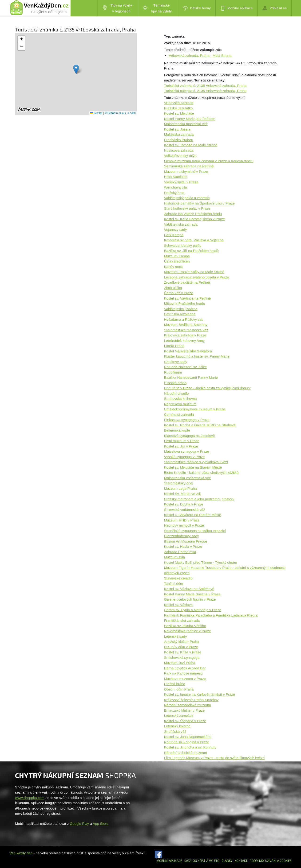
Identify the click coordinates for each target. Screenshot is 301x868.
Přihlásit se (275, 8)
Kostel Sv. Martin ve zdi (182, 494)
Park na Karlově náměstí (183, 673)
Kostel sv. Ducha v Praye (184, 504)
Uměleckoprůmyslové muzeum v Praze (195, 409)
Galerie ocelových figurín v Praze (190, 599)
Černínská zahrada (179, 415)
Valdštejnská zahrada (181, 224)
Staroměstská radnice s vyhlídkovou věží (196, 462)
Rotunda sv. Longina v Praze (187, 742)
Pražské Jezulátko (178, 108)
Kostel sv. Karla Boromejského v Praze (194, 219)
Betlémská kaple (177, 430)
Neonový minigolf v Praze (184, 525)
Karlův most (173, 267)
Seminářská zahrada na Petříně (189, 166)
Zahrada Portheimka (180, 552)
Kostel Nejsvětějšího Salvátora (188, 351)
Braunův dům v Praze (181, 647)
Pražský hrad (174, 193)
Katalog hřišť (195, 861)
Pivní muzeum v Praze (182, 441)
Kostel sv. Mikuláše (179, 113)
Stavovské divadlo (178, 578)
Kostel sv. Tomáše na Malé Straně (191, 145)
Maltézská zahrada (179, 134)
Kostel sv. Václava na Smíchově (189, 589)
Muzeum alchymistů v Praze (186, 172)
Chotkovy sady (176, 362)
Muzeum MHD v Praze (182, 520)
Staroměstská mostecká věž (186, 330)
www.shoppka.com (30, 798)
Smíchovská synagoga (182, 658)
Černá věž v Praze (179, 293)
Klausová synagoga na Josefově (190, 436)
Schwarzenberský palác (183, 245)
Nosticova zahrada (179, 150)
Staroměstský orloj (179, 483)
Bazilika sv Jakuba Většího (185, 626)
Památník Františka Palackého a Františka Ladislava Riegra (211, 615)
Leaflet (96, 113)
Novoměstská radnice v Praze (188, 631)
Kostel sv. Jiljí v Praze (181, 446)
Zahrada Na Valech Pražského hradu (193, 214)
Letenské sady (176, 636)
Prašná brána (175, 684)
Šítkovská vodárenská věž (185, 510)
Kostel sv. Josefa (177, 129)
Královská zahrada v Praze (185, 335)
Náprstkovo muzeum (180, 404)
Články (227, 861)
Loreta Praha (174, 346)
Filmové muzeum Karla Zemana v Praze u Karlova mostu (209, 161)
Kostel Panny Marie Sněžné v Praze (192, 594)
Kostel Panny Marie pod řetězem (190, 119)
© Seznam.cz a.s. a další (120, 113)
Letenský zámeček (179, 716)
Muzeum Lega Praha (180, 488)
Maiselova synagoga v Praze (187, 451)
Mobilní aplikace (237, 8)
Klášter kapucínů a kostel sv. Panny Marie (197, 356)
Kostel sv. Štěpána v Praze (185, 721)
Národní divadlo (176, 393)
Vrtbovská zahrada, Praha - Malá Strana (200, 56)
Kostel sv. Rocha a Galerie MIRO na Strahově (200, 425)
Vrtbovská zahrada (179, 103)
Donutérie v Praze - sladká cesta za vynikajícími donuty (207, 388)
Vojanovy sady (176, 230)
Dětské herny (197, 8)
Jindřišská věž (175, 731)
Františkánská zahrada (182, 620)
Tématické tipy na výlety (157, 8)
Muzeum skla (174, 557)
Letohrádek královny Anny (184, 341)
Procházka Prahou (179, 140)
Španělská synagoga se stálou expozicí (195, 531)
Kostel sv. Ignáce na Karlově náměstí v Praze (200, 694)
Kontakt (241, 861)
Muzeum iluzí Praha (180, 663)
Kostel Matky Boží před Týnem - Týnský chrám (201, 562)
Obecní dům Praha (179, 689)
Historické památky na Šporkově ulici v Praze (199, 203)
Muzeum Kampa (177, 256)
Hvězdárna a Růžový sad (184, 319)
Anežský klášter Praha (182, 642)
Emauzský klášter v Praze (184, 710)
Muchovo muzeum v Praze (185, 679)
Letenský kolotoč (177, 726)
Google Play (79, 824)
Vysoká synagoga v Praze (184, 457)
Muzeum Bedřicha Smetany (186, 325)
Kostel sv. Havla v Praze (183, 546)
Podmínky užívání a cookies (271, 861)
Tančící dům (174, 584)
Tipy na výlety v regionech (117, 8)
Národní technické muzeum (186, 753)
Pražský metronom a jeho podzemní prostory (199, 499)
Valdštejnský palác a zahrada (187, 198)
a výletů (212, 861)
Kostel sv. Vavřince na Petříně (188, 298)
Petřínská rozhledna (180, 314)
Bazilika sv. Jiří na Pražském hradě (191, 251)
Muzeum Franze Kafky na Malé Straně (194, 272)
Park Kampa (174, 235)
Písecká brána (175, 383)
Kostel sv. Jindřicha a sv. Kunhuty (190, 747)
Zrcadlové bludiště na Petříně (187, 282)
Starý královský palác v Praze (187, 208)
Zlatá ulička (173, 288)
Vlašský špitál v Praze (181, 182)
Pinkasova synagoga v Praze (187, 420)
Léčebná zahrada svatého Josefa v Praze (197, 277)
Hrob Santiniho (176, 177)
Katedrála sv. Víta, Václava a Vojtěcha (194, 240)
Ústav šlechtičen (177, 261)
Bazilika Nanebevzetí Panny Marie (191, 377)
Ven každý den (21, 853)
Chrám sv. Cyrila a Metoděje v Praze (193, 610)
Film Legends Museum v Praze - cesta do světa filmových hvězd (214, 758)
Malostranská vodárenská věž (187, 478)
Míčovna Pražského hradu (185, 303)
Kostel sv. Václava (178, 605)
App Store (101, 824)
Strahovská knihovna (180, 399)
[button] (76, 69)
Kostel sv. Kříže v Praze (183, 652)
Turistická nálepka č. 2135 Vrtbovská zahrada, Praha (205, 91)
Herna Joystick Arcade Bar (185, 668)
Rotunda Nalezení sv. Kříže (185, 367)
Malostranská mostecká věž (186, 124)
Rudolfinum (173, 372)
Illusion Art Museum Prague (186, 541)
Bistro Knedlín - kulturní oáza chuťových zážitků (201, 473)
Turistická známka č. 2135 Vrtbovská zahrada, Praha (205, 86)
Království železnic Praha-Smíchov (191, 700)
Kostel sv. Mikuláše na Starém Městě (193, 467)
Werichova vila (176, 187)
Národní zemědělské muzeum (188, 705)
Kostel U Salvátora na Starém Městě (193, 515)
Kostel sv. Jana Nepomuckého (188, 737)
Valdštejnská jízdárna (181, 309)
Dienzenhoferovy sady (182, 536)
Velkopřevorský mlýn (180, 156)
